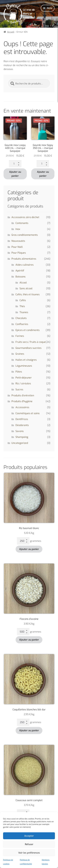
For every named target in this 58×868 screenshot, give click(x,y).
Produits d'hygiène (22, 401)
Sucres (19, 389)
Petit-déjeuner (24, 378)
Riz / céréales (23, 383)
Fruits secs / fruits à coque (31, 342)
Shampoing (22, 437)
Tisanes (24, 312)
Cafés (23, 300)
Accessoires (22, 407)
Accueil (11, 32)
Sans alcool (26, 288)
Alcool (23, 283)
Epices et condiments (28, 330)
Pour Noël (17, 247)
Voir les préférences (29, 853)
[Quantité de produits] (15, 164)
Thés (22, 306)
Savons (20, 431)
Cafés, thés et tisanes (28, 294)
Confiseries (22, 324)
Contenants (22, 223)
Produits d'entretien (23, 395)
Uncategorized (20, 443)
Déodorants (22, 425)
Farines (20, 336)
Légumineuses (24, 366)
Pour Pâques (19, 253)
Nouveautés (18, 241)
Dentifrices (22, 419)
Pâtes (19, 372)
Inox (18, 229)
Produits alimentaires (24, 259)
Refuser (29, 844)
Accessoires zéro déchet (25, 217)
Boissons (20, 277)
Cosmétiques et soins (28, 413)
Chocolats (21, 318)
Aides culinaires (25, 265)
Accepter (29, 836)
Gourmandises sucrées (28, 348)
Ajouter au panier (15, 174)
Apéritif (20, 271)
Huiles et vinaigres (26, 360)
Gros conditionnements (25, 235)
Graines (20, 354)
